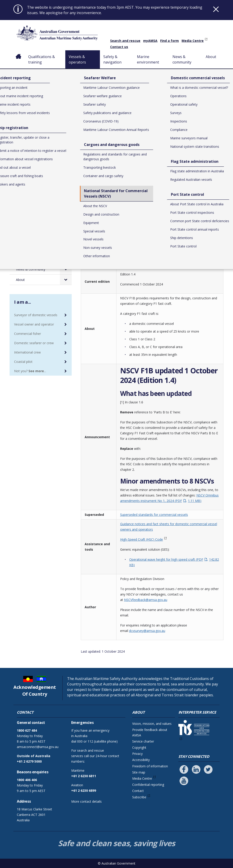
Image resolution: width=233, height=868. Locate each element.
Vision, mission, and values (152, 724)
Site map (139, 772)
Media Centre (193, 41)
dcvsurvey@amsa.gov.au (147, 631)
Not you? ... (30, 371)
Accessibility (141, 760)
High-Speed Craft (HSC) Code (142, 539)
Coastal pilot (23, 362)
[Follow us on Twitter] (208, 769)
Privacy (137, 754)
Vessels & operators (77, 59)
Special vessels (97, 147)
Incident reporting (33, 152)
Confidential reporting (148, 785)
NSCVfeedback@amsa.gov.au (146, 600)
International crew (27, 352)
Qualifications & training (42, 59)
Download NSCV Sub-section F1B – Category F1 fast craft (150, 215)
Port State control (34, 238)
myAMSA (150, 41)
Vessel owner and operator (34, 324)
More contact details (86, 801)
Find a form (170, 41)
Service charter (143, 741)
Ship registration (32, 162)
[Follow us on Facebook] (184, 769)
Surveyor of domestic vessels (36, 315)
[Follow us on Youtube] (184, 781)
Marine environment (149, 59)
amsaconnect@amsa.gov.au (38, 747)
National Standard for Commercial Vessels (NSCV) (168, 142)
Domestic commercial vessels (37, 215)
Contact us (119, 47)
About (211, 57)
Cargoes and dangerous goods (38, 185)
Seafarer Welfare (33, 172)
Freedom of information (150, 766)
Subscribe (139, 797)
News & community (182, 59)
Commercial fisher (28, 334)
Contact (138, 791)
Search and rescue (125, 41)
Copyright (139, 747)
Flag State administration (39, 228)
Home (19, 53)
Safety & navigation (113, 59)
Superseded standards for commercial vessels (154, 515)
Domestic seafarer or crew (34, 343)
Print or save (205, 131)
